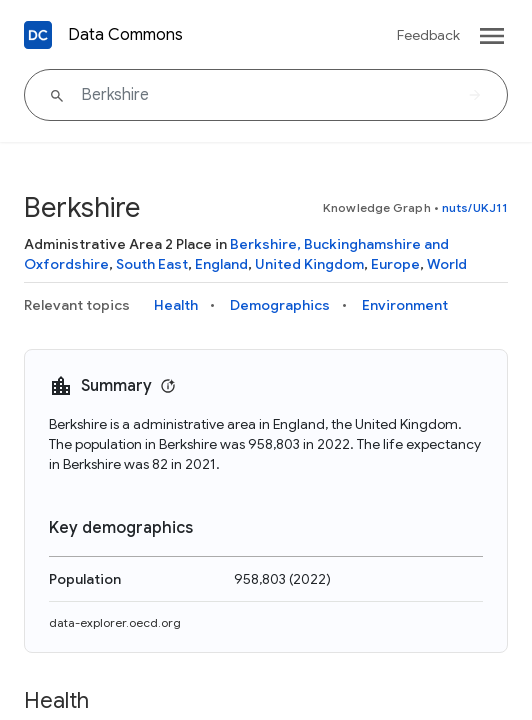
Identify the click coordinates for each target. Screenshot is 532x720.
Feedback (428, 35)
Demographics (280, 305)
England (221, 264)
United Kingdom (309, 264)
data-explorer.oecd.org (115, 622)
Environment (405, 305)
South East (152, 264)
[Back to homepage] (38, 35)
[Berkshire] (266, 95)
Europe (395, 264)
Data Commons (125, 35)
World (447, 264)
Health (176, 305)
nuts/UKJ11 (475, 207)
